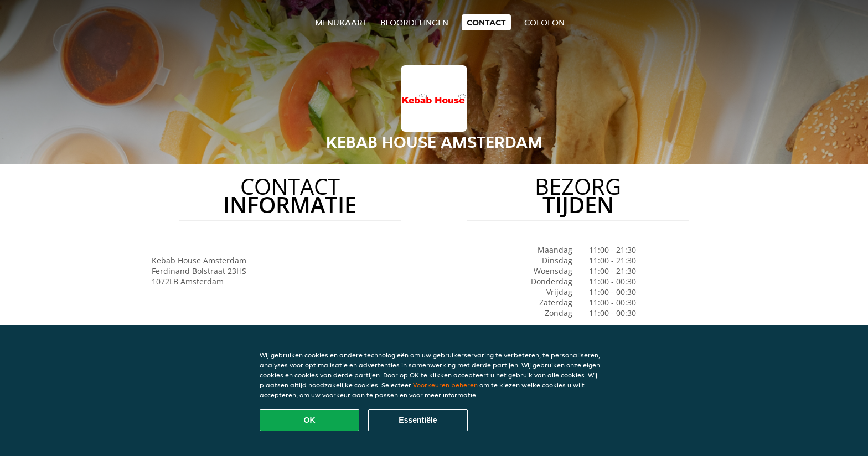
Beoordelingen (414, 22)
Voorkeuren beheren (445, 385)
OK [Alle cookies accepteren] (310, 420)
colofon (544, 22)
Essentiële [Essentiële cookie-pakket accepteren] (418, 420)
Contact (486, 22)
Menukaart (341, 22)
